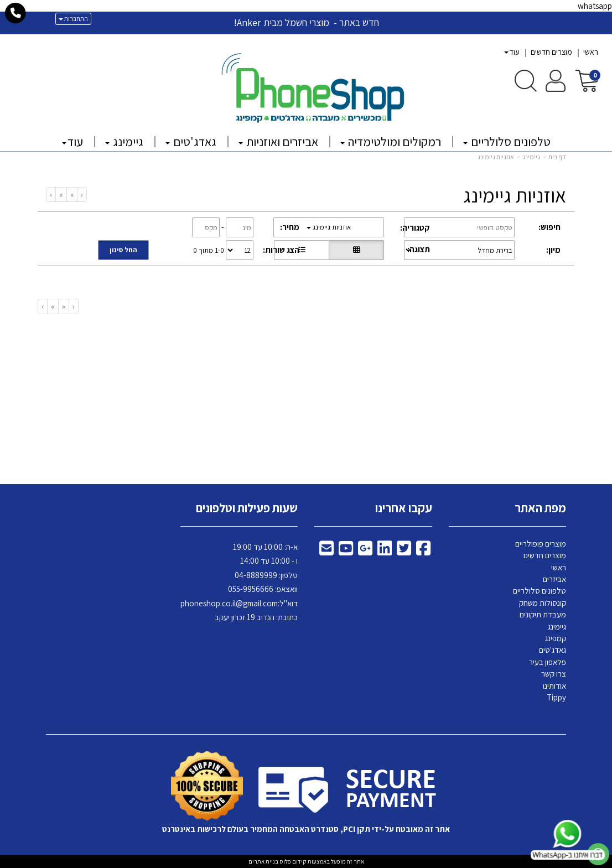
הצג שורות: (281, 250)
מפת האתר (540, 508)
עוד (512, 52)
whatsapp (595, 6)
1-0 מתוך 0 (209, 250)
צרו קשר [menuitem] (554, 674)
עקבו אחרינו (404, 508)
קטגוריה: (415, 228)
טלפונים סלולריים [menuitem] (507, 142)
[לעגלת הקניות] (587, 80)
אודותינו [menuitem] (554, 686)
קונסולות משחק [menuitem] (543, 603)
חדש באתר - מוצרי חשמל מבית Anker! (306, 22)
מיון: (553, 250)
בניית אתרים (263, 861)
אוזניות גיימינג (496, 157)
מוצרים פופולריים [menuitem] (541, 544)
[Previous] (72, 194)
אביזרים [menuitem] (554, 579)
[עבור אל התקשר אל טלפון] (16, 13)
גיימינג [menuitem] (124, 142)
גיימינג (531, 157)
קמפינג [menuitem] (556, 638)
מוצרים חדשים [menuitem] (551, 52)
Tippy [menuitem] (556, 697)
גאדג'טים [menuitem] (191, 142)
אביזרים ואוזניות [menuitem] (278, 142)
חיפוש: (549, 227)
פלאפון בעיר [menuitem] (548, 662)
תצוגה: (419, 249)
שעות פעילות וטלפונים (247, 508)
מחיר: (290, 227)
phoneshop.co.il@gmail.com (229, 603)
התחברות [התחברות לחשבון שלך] (73, 19)
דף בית (557, 157)
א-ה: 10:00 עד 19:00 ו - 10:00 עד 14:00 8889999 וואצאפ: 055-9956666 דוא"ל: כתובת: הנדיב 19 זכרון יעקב (239, 582)
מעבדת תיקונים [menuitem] (543, 614)
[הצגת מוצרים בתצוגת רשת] (356, 250)
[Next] (61, 194)
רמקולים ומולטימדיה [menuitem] (391, 142)
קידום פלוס (292, 861)
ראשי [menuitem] (591, 52)
